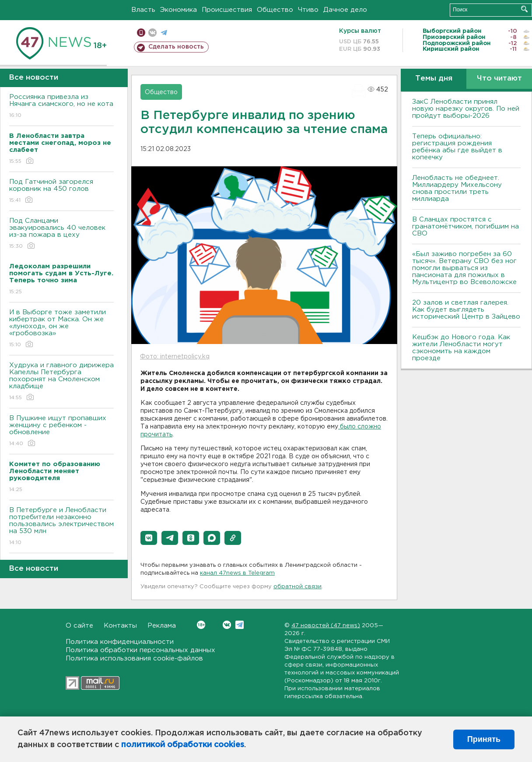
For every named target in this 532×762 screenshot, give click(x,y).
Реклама (162, 626)
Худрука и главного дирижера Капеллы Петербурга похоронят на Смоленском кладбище (61, 382)
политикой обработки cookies (183, 745)
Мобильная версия (141, 33)
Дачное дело (345, 10)
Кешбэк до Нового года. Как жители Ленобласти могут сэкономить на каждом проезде (461, 348)
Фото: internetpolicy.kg (175, 357)
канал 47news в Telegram (237, 573)
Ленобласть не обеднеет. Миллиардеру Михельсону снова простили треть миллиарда (457, 188)
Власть (143, 10)
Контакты (120, 626)
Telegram (240, 625)
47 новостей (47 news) (326, 626)
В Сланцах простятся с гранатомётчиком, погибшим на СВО (465, 226)
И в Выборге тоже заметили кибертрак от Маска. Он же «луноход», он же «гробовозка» (61, 329)
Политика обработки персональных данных (140, 650)
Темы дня (434, 79)
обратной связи (297, 587)
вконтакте (152, 33)
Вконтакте (201, 625)
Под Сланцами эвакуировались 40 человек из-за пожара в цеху (61, 234)
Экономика (178, 10)
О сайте (79, 626)
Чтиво (308, 10)
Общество (275, 10)
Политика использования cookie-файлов (134, 658)
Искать (524, 9)
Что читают (499, 79)
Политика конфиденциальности (120, 642)
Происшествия (227, 10)
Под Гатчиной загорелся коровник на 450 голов (61, 191)
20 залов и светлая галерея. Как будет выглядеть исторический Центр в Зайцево (466, 310)
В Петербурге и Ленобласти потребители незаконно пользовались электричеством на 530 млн (61, 527)
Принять (484, 739)
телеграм (164, 33)
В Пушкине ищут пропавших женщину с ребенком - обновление (61, 431)
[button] (149, 538)
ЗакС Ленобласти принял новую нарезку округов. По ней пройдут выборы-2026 (466, 109)
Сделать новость (176, 47)
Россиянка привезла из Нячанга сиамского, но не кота (61, 107)
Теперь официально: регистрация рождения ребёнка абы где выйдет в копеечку (457, 147)
